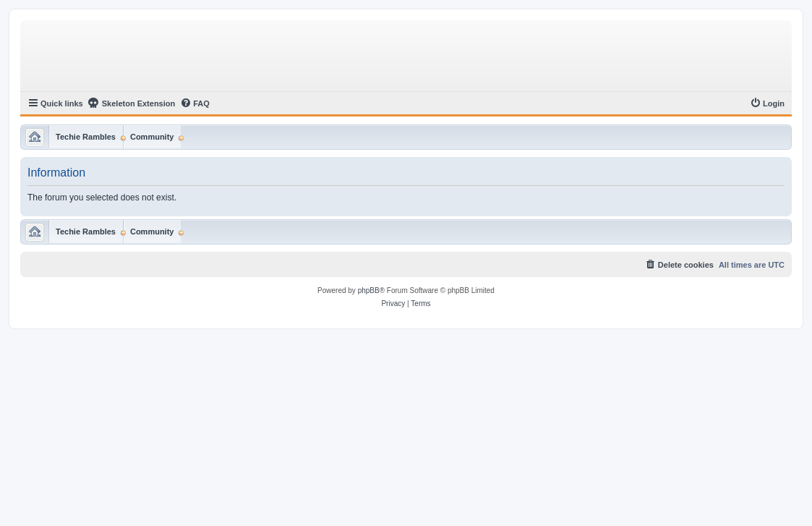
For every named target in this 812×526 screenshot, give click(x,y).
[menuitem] (195, 103)
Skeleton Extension (131, 103)
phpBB (369, 290)
